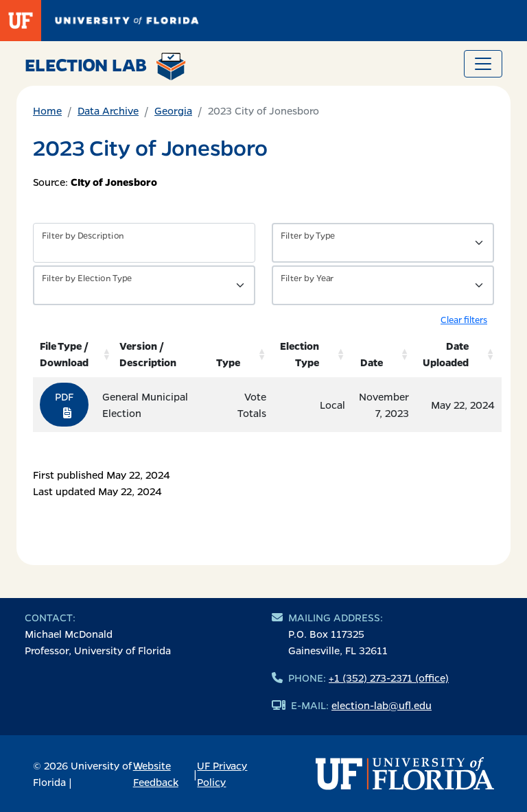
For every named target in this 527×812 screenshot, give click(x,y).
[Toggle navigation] (483, 64)
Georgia (173, 110)
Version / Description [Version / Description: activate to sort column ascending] (148, 354)
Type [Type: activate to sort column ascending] (228, 362)
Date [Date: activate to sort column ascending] (372, 362)
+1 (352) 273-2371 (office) (389, 678)
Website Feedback (156, 774)
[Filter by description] (144, 243)
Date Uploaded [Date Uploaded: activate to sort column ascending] (446, 354)
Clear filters (464, 319)
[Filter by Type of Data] (383, 243)
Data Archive (108, 110)
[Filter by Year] (383, 285)
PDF (64, 404)
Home (47, 110)
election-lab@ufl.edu (382, 705)
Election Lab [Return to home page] (105, 67)
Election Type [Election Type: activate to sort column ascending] (300, 354)
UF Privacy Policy (222, 774)
